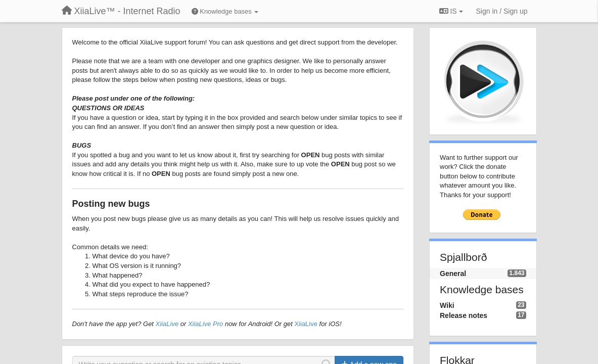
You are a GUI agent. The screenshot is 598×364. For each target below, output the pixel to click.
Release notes (464, 315)
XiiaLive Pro (205, 324)
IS (451, 11)
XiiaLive (167, 324)
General (453, 274)
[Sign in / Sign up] (502, 11)
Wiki (447, 305)
